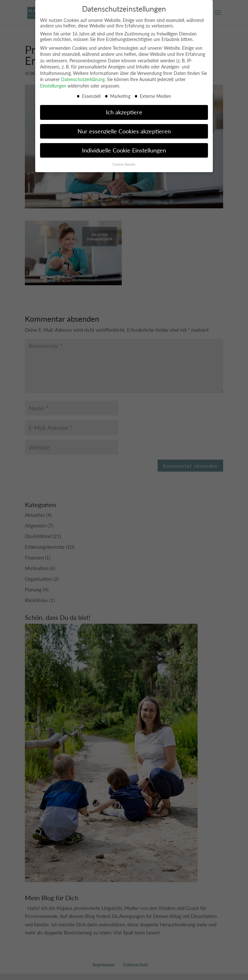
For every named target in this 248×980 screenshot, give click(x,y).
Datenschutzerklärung (83, 74)
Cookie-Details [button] (124, 159)
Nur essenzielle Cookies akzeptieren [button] (124, 126)
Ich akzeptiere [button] (124, 107)
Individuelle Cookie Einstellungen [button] (124, 145)
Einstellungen (53, 81)
